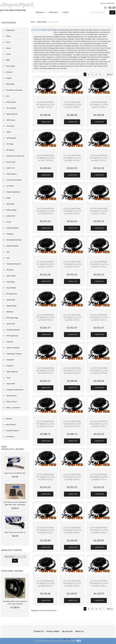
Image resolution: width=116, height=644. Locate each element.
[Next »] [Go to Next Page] (110, 74)
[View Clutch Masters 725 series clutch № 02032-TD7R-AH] (72, 361)
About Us (79, 631)
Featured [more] (12, 571)
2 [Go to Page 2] (89, 74)
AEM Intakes (9, 120)
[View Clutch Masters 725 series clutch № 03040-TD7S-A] (99, 468)
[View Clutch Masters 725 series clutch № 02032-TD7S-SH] (72, 414)
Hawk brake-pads (11, 246)
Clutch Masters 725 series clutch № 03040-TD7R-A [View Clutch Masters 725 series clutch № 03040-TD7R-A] (72, 477)
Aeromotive (9, 126)
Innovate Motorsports (12, 264)
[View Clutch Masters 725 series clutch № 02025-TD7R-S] (99, 149)
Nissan (7, 48)
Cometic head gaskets (13, 180)
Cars (6, 96)
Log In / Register (107, 3)
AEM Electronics (11, 114)
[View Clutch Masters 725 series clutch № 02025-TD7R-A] (72, 149)
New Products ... (10, 425)
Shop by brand (42, 22)
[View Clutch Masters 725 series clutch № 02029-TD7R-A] (45, 308)
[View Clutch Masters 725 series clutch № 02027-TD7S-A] (72, 255)
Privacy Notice (53, 631)
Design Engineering (12, 192)
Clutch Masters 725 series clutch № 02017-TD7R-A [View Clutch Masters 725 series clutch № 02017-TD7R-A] (45, 105)
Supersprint (9, 360)
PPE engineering (11, 336)
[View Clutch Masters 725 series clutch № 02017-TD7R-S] (72, 95)
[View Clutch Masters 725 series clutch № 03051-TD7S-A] (99, 574)
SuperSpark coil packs (13, 354)
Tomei (7, 378)
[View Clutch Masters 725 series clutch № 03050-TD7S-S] (45, 574)
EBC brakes (9, 204)
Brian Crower (10, 162)
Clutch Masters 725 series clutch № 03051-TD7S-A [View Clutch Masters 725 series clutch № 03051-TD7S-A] (99, 583)
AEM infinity (9, 84)
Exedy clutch (9, 216)
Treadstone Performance (14, 390)
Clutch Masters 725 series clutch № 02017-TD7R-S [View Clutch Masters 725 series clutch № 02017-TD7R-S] (72, 105)
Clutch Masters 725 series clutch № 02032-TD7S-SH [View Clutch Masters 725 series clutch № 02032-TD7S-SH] (72, 424)
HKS (7, 252)
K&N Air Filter (10, 276)
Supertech (9, 366)
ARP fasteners (10, 138)
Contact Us (39, 631)
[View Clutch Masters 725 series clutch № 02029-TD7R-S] (72, 308)
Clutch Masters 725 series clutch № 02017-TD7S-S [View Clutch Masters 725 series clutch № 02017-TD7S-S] (45, 158)
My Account (67, 631)
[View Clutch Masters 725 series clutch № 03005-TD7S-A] (45, 468)
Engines (8, 78)
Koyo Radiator (10, 288)
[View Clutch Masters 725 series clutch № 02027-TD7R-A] (99, 202)
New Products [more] (12, 448)
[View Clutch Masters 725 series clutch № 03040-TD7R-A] (72, 468)
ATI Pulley (8, 144)
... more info (45, 122)
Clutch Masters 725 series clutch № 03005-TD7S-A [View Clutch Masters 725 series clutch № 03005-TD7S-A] (45, 477)
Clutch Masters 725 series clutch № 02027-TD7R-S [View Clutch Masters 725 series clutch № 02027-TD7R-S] (45, 264)
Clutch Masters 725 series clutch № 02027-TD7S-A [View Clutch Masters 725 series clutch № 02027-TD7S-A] (72, 264)
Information (53, 12)
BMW (7, 60)
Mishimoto (9, 312)
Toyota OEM (9, 384)
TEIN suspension (11, 372)
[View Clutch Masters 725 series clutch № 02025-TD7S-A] (45, 202)
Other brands (9, 66)
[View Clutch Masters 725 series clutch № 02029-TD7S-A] (99, 308)
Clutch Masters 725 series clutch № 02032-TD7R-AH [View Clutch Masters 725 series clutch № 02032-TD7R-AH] (72, 371)
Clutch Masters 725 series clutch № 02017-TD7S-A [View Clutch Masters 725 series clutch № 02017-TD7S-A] (99, 105)
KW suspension (10, 294)
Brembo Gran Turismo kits (14, 156)
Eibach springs (10, 210)
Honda (7, 54)
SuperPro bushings (12, 348)
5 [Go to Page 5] (100, 74)
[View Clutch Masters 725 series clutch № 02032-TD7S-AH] (45, 414)
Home (33, 22)
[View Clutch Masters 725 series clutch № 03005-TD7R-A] (99, 414)
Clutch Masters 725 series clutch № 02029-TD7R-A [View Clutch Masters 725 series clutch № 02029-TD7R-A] (45, 317)
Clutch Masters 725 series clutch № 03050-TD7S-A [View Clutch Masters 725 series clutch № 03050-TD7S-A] (99, 530)
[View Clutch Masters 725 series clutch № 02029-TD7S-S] (45, 361)
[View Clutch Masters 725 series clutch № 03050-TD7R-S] (72, 521)
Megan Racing (10, 306)
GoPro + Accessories (12, 408)
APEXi (7, 132)
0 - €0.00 (110, 8)
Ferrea (7, 222)
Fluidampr (8, 234)
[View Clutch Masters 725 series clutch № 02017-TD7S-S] (45, 149)
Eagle (7, 198)
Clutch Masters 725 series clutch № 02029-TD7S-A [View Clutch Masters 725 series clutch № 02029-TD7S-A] (99, 317)
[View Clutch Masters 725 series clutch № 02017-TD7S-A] (99, 95)
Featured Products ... (12, 431)
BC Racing (9, 150)
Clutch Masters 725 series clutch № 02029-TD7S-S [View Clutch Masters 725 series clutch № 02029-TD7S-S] (45, 371)
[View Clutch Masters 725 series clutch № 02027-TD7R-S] (45, 255)
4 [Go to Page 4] (96, 74)
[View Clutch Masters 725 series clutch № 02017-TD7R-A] (45, 95)
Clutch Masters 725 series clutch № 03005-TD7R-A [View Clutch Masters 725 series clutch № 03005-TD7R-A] (99, 424)
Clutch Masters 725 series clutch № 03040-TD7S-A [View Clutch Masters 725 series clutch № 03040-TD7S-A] (99, 477)
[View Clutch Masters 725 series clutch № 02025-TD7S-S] (72, 202)
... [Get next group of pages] (103, 74)
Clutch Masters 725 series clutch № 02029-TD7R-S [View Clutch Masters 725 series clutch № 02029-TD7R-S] (72, 317)
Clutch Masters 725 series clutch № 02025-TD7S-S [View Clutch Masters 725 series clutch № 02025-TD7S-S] (72, 211)
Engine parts (9, 30)
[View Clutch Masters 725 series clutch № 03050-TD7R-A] (45, 521)
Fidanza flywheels (11, 228)
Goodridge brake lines (13, 240)
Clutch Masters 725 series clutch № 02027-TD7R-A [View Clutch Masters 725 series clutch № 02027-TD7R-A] (99, 211)
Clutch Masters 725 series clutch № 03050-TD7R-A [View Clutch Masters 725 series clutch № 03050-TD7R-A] (45, 530)
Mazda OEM (9, 300)
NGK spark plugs (11, 318)
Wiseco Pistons (10, 402)
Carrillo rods (9, 168)
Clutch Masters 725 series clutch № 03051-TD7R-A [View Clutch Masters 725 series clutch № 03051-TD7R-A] (72, 583)
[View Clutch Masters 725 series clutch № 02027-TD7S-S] (99, 255)
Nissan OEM (9, 324)
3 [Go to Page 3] (92, 74)
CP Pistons (9, 186)
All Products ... (10, 437)
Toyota (7, 36)
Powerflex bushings (12, 330)
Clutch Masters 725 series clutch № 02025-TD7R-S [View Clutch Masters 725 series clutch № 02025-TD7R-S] (99, 158)
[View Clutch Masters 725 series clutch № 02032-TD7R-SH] (99, 361)
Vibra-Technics (10, 396)
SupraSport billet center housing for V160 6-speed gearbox (15, 601)
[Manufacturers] (15, 557)
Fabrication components (13, 90)
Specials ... (9, 419)
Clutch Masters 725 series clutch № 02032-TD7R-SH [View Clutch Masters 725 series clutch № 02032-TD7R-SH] (99, 371)
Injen (7, 258)
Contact (66, 12)
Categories (40, 12)
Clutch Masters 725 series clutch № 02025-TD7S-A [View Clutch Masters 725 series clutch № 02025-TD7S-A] (45, 211)
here (74, 641)
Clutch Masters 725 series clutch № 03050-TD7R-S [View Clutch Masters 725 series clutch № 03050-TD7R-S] (72, 530)
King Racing (9, 282)
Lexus (7, 42)
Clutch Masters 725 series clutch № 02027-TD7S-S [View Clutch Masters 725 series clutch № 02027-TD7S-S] (99, 264)
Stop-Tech (8, 342)
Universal (8, 72)
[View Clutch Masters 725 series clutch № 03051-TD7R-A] (72, 574)
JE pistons (9, 270)
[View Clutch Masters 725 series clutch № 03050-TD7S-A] (99, 521)
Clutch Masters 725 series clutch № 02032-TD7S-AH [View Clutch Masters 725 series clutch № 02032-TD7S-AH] (45, 424)
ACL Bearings (10, 108)
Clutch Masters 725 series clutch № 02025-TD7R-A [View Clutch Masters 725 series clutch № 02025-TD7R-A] (72, 158)
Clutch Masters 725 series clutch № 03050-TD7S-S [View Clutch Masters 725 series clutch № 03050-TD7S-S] (45, 583)
